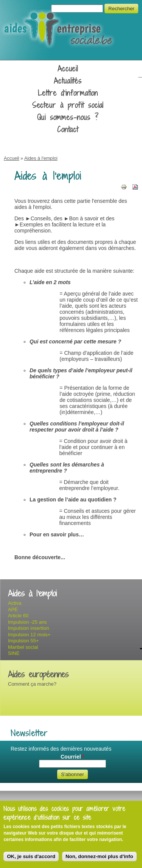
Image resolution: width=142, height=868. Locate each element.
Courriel (73, 757)
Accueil (68, 69)
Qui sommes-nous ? (68, 117)
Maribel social (23, 647)
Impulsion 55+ (23, 641)
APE (13, 609)
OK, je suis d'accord (31, 856)
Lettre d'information (68, 93)
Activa (15, 603)
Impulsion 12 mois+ (29, 635)
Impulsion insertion (28, 628)
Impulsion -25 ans (27, 622)
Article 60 (18, 616)
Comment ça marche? (32, 684)
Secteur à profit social (68, 105)
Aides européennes (38, 674)
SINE (14, 653)
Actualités (68, 81)
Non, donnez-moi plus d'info (99, 856)
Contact (68, 130)
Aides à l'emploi (41, 158)
